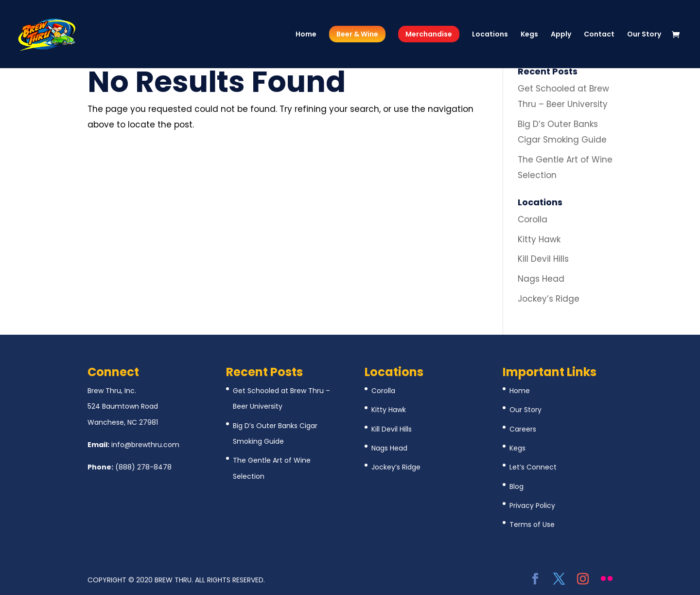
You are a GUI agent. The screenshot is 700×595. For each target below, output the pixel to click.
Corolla (533, 219)
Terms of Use (532, 524)
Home (306, 35)
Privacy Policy (532, 505)
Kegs (529, 35)
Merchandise (429, 34)
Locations (490, 35)
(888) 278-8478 (143, 467)
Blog (516, 487)
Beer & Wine (357, 34)
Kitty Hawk (539, 239)
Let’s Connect (533, 467)
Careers (523, 429)
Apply (561, 35)
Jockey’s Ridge (549, 299)
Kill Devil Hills (543, 259)
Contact (599, 35)
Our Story (644, 35)
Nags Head (541, 279)
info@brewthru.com (145, 445)
